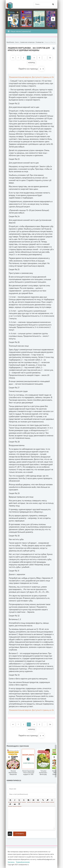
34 (50, 58)
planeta (12, 5)
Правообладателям (23, 862)
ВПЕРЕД (31, 63)
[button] (10, 800)
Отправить (20, 834)
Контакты (11, 862)
